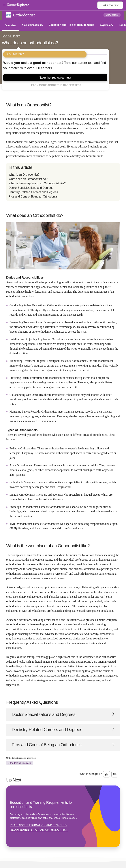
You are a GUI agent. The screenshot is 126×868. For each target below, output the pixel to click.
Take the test (110, 5)
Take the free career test (55, 78)
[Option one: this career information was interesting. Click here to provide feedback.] (107, 774)
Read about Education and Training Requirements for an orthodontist (39, 827)
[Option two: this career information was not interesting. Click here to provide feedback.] (115, 774)
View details (112, 15)
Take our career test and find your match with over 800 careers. (55, 65)
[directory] (63, 182)
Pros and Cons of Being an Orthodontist (33, 197)
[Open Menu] (50, 5)
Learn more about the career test (55, 85)
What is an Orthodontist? (24, 175)
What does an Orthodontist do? (28, 179)
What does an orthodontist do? (30, 43)
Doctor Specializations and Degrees (31, 188)
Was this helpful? (91, 774)
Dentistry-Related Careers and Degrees (33, 192)
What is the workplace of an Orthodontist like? (37, 183)
